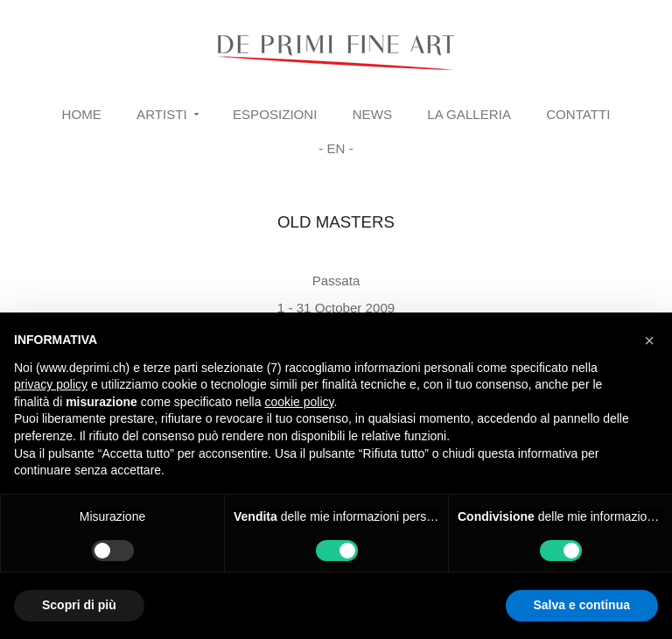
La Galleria (469, 114)
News (372, 114)
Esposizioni (275, 114)
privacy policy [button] (51, 384)
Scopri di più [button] (79, 605)
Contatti (578, 114)
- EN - (336, 148)
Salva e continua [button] (582, 605)
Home (82, 114)
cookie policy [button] (299, 402)
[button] (649, 341)
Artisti (162, 114)
